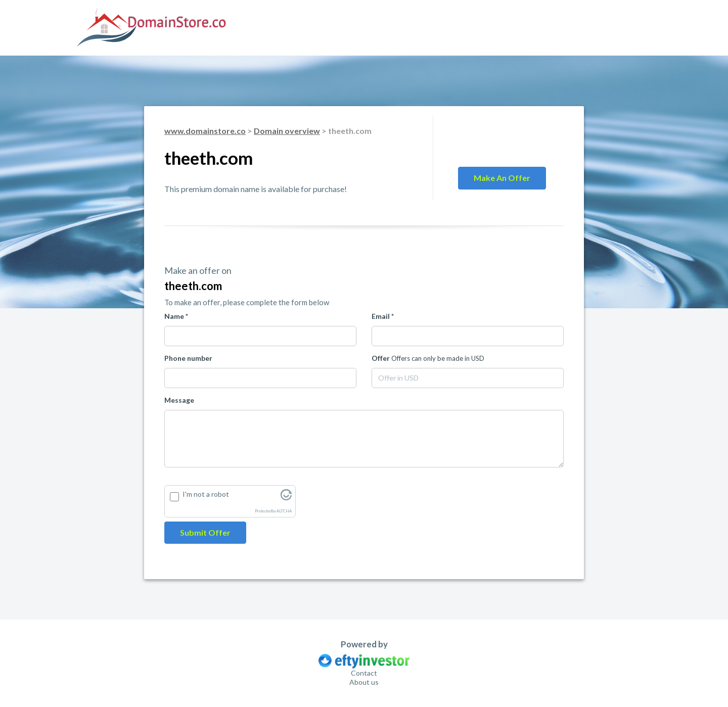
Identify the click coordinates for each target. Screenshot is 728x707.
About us (364, 682)
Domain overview (287, 131)
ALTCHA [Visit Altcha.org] (284, 511)
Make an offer (502, 178)
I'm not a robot (206, 494)
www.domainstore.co (205, 131)
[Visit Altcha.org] (286, 498)
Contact (364, 673)
